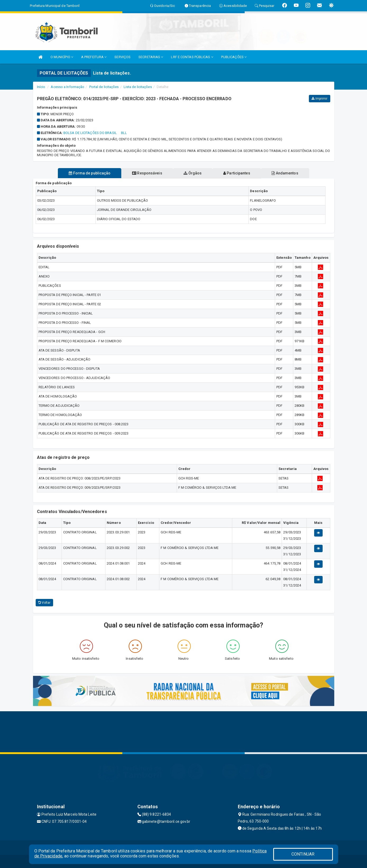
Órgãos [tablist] (193, 173)
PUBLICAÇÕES (234, 57)
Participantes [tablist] (237, 173)
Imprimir (319, 99)
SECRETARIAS (151, 57)
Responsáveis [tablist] (147, 173)
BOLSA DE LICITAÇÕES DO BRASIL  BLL (95, 133)
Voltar (45, 603)
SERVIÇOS (122, 57)
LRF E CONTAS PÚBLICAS (192, 57)
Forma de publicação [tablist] (89, 173)
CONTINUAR (303, 854)
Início (41, 87)
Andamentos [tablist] (286, 173)
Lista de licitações (138, 87)
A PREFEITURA (94, 57)
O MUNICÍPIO (62, 57)
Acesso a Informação (68, 87)
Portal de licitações (104, 87)
